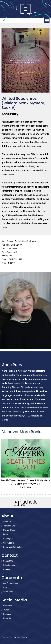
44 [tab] (48, 494)
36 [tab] (26, 494)
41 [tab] (40, 494)
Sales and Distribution (13, 547)
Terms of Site (9, 526)
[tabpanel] (25, 464)
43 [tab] (45, 494)
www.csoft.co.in (20, 637)
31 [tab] (12, 494)
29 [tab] (7, 494)
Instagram (8, 614)
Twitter (6, 610)
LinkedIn (7, 618)
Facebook (8, 606)
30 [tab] (10, 494)
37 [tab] (29, 494)
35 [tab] (23, 494)
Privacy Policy (9, 530)
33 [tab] (18, 494)
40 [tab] (37, 494)
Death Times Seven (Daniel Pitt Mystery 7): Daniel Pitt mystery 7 (25, 482)
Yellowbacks (9, 543)
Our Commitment (11, 583)
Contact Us (8, 561)
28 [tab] (4, 494)
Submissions (9, 565)
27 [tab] (1, 494)
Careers (7, 569)
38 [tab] (32, 494)
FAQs (6, 534)
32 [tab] (15, 494)
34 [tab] (21, 494)
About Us (7, 522)
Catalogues (8, 539)
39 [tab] (34, 494)
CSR (5, 588)
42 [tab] (43, 494)
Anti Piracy (8, 592)
